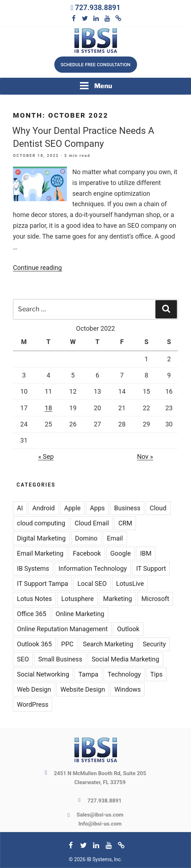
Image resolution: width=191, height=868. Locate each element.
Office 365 (32, 614)
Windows (128, 689)
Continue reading (37, 268)
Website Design (83, 689)
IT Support (151, 568)
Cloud (158, 508)
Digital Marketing (41, 538)
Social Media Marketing (126, 659)
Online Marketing (80, 614)
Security (154, 644)
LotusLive (130, 584)
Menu (96, 86)
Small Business (60, 659)
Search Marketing (108, 644)
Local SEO (92, 584)
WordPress (33, 704)
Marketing (117, 599)
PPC (67, 644)
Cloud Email (92, 523)
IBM (146, 553)
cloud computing (41, 523)
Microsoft (155, 599)
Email (115, 538)
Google (121, 553)
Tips (157, 674)
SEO (23, 659)
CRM (125, 523)
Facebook (87, 553)
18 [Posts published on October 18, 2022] (48, 408)
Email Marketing (40, 553)
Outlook (128, 629)
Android (44, 508)
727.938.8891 (97, 8)
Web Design (34, 689)
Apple (72, 508)
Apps (97, 508)
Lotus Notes (34, 599)
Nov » (145, 456)
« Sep (46, 456)
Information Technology (93, 568)
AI (20, 508)
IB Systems (33, 568)
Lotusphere (77, 599)
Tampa (88, 674)
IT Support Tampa (42, 584)
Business (127, 508)
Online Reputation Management (62, 629)
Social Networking (43, 674)
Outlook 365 (34, 644)
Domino (86, 538)
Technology (124, 674)
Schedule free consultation (95, 65)
